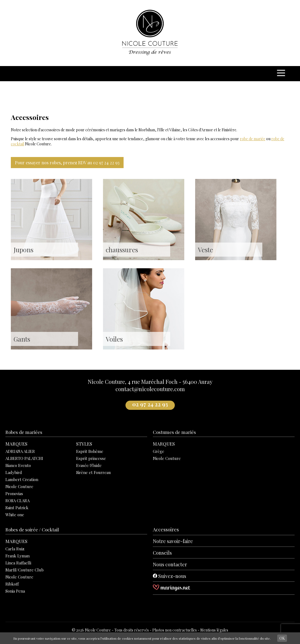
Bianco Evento (18, 465)
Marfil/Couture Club (25, 570)
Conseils (162, 553)
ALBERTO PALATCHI (24, 458)
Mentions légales (214, 630)
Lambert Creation (22, 479)
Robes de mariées (24, 432)
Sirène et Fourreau (93, 472)
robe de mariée (253, 139)
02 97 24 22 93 (150, 404)
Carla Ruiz (15, 549)
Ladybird (14, 472)
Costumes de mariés (174, 432)
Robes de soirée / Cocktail (32, 529)
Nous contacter (170, 564)
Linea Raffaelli (18, 563)
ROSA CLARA (17, 501)
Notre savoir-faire (173, 541)
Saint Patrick (17, 508)
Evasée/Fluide (89, 465)
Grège (159, 451)
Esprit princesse (91, 458)
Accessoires (166, 529)
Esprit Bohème (90, 451)
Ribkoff (12, 584)
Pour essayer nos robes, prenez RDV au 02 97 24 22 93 (67, 163)
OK (282, 638)
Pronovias (14, 493)
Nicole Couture (19, 486)
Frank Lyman (17, 556)
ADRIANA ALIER (20, 451)
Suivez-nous (170, 576)
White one (15, 515)
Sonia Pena (15, 591)
